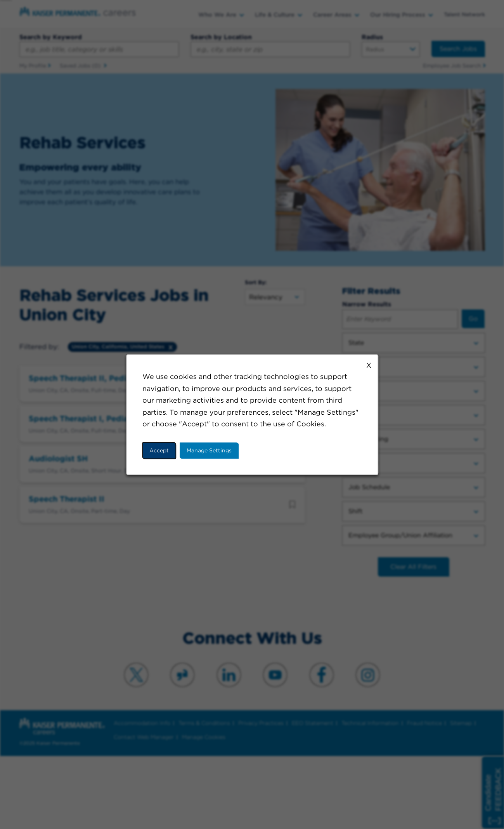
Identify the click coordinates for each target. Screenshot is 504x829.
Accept (159, 450)
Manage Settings (209, 450)
